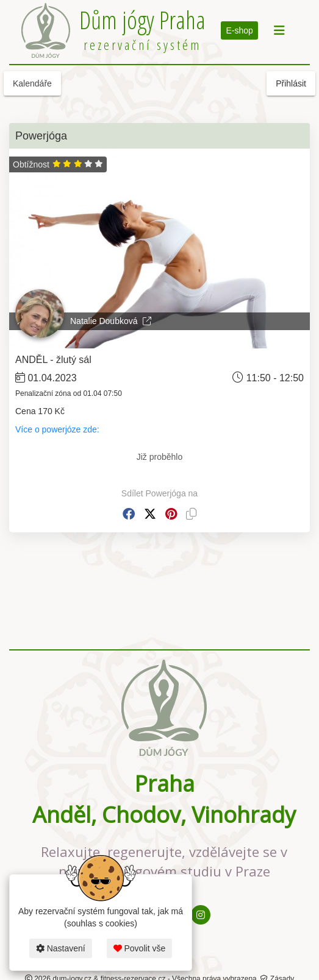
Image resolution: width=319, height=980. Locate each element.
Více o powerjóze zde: (59, 429)
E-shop (239, 30)
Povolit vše (140, 948)
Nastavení (61, 948)
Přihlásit (291, 83)
